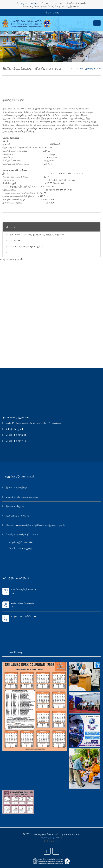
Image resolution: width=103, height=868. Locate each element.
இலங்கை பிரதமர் (15, 506)
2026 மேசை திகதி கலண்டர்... (24, 589)
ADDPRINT (51, 841)
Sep (6, 605)
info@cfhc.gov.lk (15, 429)
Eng (57, 13)
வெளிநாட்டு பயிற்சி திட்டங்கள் (22, 534)
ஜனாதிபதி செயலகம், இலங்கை (22, 497)
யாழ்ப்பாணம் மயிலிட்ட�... (24, 616)
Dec (6, 592)
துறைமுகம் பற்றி (13, 100)
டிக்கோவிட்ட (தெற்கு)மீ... (23, 603)
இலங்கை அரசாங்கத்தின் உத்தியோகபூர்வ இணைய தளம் (35, 525)
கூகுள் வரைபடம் (11, 259)
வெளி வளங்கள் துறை (20, 548)
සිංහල (48, 13)
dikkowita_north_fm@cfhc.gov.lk (26, 247)
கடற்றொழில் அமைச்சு (17, 516)
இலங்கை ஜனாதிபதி (16, 487)
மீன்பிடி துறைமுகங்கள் (89, 69)
